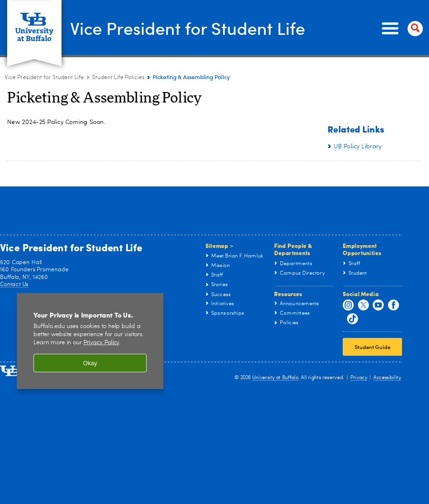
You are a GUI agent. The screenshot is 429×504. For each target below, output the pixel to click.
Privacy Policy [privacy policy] (101, 343)
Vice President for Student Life (188, 28)
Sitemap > (220, 246)
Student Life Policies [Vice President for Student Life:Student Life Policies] (118, 78)
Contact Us (14, 284)
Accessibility (387, 378)
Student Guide (373, 347)
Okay (90, 363)
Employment (25, 400)
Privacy (359, 378)
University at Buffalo (275, 378)
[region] (90, 341)
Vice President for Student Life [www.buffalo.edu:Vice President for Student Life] (44, 78)
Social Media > (29, 218)
